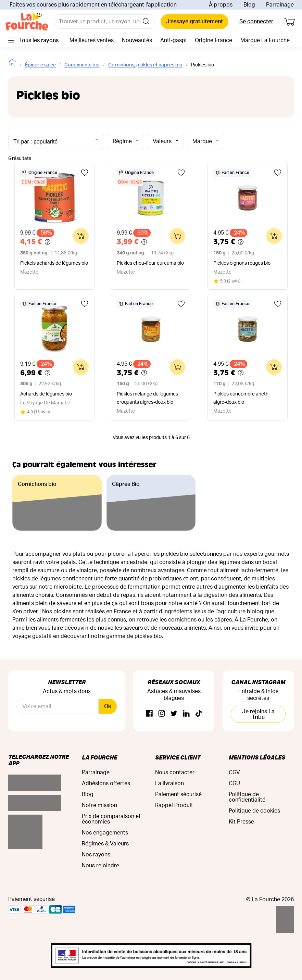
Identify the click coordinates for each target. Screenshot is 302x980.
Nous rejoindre (100, 866)
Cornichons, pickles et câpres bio (145, 65)
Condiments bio (82, 65)
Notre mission (99, 805)
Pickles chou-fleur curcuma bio (150, 263)
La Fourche (99, 757)
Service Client (178, 757)
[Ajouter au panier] (81, 236)
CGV (234, 772)
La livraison (169, 783)
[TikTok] (199, 714)
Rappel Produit (174, 805)
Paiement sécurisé (178, 794)
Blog (249, 5)
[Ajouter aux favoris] (85, 173)
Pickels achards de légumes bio (54, 263)
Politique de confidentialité (247, 797)
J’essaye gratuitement (194, 22)
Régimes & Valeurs (105, 844)
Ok (108, 706)
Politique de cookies (254, 811)
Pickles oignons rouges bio (242, 263)
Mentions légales (257, 757)
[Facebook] (149, 714)
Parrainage (280, 5)
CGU (234, 783)
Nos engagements (105, 833)
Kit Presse (241, 822)
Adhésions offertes (106, 783)
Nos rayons (96, 855)
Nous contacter (175, 772)
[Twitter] (174, 714)
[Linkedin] (186, 714)
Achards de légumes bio (46, 394)
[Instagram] (162, 714)
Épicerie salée (40, 65)
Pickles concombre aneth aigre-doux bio (241, 398)
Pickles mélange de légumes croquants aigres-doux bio (147, 398)
